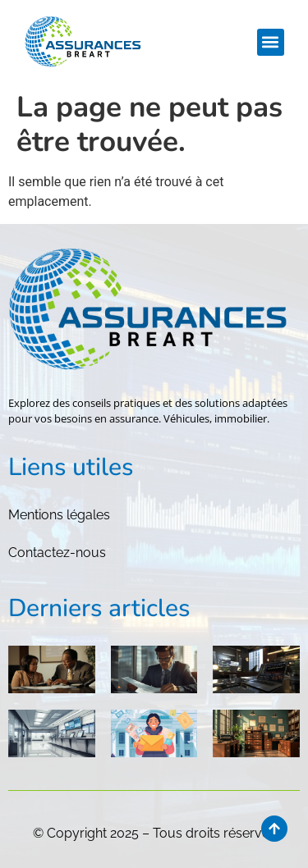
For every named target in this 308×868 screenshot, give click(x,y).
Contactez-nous (57, 553)
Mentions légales (59, 515)
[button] (271, 42)
